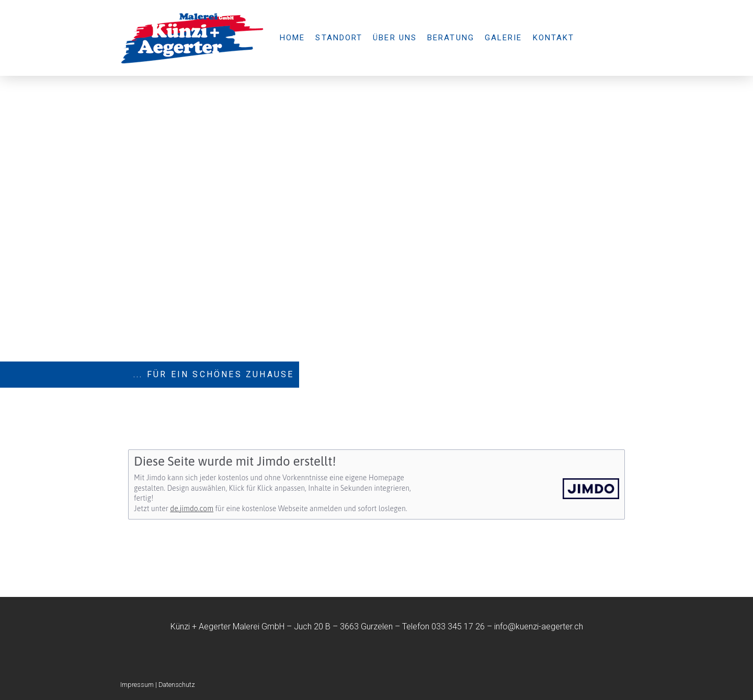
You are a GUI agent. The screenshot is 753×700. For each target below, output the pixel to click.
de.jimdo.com (192, 509)
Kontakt (554, 38)
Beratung (451, 38)
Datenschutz (177, 685)
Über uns (395, 38)
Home (292, 38)
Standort (339, 38)
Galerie (504, 38)
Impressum (137, 685)
